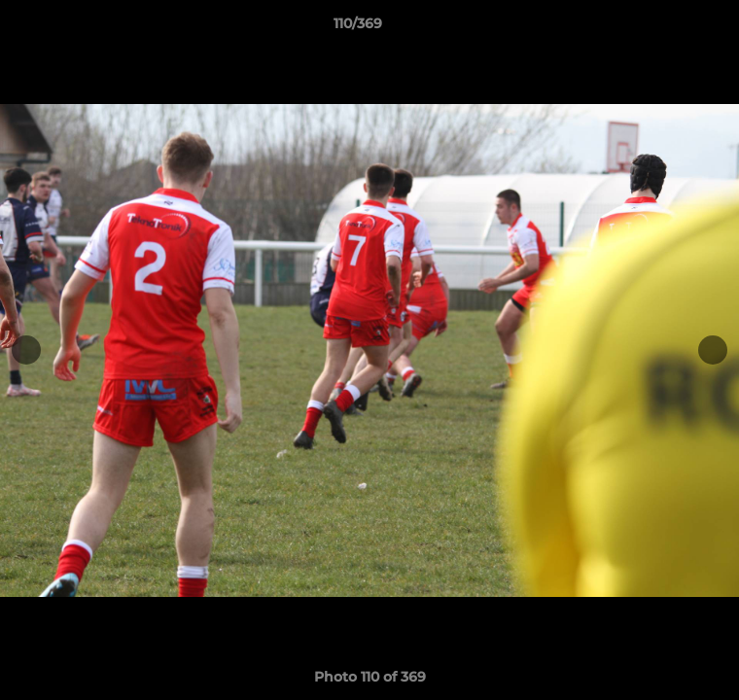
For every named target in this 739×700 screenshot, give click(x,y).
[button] (669, 28)
